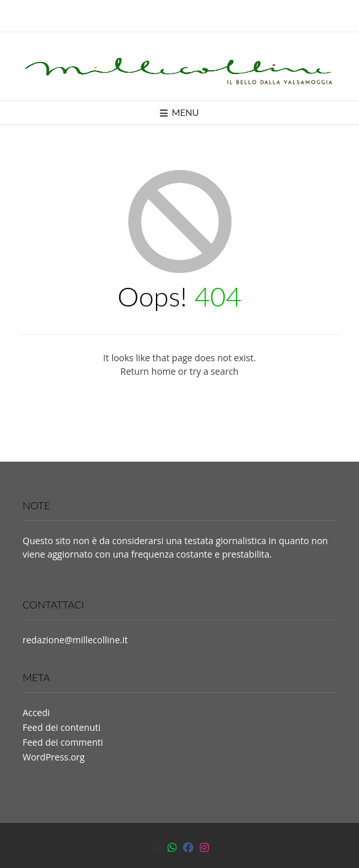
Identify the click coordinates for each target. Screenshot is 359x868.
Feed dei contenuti (62, 727)
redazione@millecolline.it (75, 640)
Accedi (36, 712)
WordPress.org (53, 757)
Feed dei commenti (63, 742)
